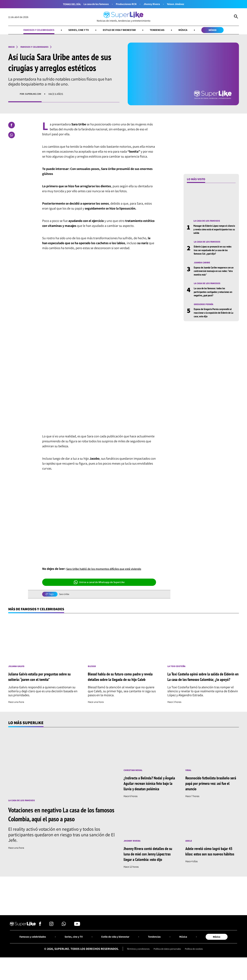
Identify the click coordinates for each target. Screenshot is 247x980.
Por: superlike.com (32, 95)
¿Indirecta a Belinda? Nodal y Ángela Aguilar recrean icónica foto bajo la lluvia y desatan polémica (148, 793)
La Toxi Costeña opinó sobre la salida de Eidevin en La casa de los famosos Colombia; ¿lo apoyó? (200, 681)
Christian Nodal (134, 778)
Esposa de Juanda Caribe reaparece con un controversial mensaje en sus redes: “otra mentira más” (214, 273)
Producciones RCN (126, 4)
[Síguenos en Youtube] (77, 939)
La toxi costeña (178, 668)
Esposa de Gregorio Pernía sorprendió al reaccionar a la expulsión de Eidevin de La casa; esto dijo (215, 315)
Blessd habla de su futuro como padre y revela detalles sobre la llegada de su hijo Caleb (122, 681)
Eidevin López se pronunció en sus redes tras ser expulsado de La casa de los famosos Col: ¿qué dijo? (214, 251)
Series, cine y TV (75, 30)
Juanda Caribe (203, 264)
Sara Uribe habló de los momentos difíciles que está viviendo (109, 569)
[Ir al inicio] (124, 17)
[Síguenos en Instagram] (51, 939)
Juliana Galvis (18, 669)
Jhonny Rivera (154, 4)
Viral (189, 778)
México (219, 30)
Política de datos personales (168, 964)
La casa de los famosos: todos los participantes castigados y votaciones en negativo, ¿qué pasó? (214, 294)
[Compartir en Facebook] (12, 126)
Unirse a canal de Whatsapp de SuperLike (99, 583)
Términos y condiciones (135, 964)
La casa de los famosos (92, 4)
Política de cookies (197, 964)
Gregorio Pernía (205, 307)
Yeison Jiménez (180, 4)
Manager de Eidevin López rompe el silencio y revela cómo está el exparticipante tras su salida (212, 230)
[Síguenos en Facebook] (40, 939)
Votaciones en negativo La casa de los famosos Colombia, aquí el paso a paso (59, 822)
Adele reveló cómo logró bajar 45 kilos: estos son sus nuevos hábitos (210, 867)
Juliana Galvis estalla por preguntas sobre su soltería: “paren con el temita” (42, 680)
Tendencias (160, 30)
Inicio (12, 48)
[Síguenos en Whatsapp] (64, 939)
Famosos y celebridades (33, 30)
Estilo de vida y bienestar (119, 30)
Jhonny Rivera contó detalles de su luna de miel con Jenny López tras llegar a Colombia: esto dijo (150, 867)
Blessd (92, 668)
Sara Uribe (65, 595)
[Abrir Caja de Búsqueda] (236, 17)
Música (187, 30)
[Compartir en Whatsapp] (12, 136)
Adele (189, 854)
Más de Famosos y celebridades (40, 610)
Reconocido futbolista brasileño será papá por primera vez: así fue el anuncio (211, 791)
